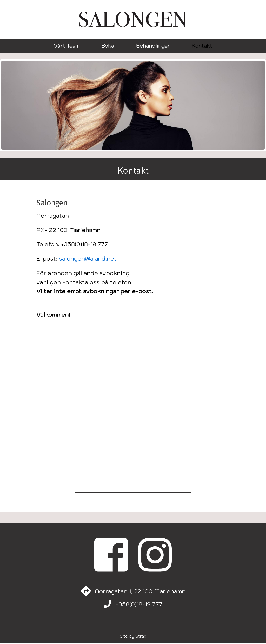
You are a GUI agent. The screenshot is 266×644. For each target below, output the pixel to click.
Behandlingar (153, 46)
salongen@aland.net (88, 258)
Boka (108, 46)
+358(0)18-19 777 (139, 605)
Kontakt (202, 46)
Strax (141, 636)
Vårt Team (67, 46)
